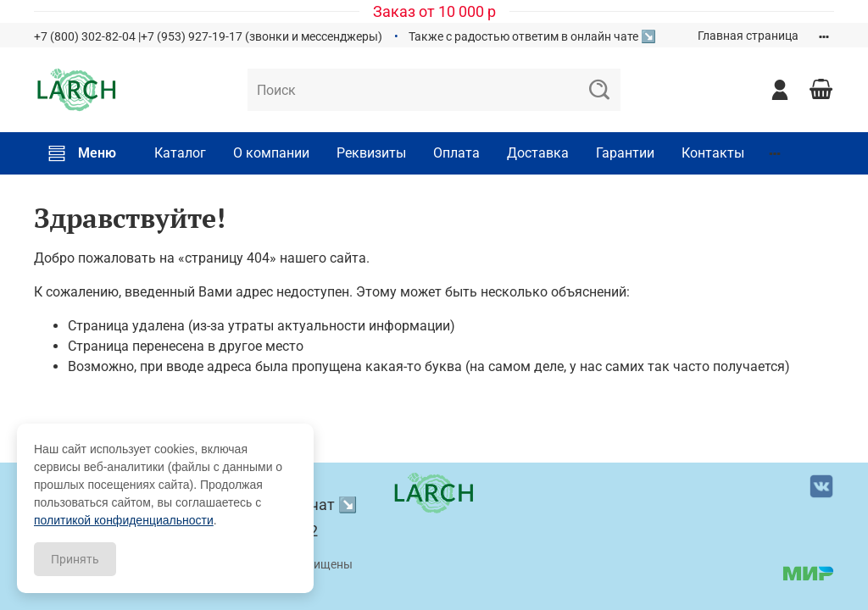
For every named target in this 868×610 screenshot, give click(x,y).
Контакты (713, 153)
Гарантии (625, 153)
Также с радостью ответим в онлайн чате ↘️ (532, 37)
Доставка (538, 153)
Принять (75, 559)
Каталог (180, 153)
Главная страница (748, 36)
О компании (271, 153)
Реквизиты (371, 153)
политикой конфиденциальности (124, 520)
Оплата (456, 153)
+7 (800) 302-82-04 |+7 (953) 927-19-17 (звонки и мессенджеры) (208, 37)
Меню (82, 153)
